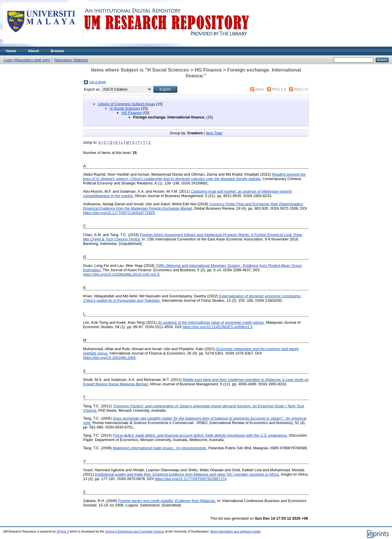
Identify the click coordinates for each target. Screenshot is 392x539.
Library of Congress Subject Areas (126, 104)
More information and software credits (235, 532)
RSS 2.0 (301, 89)
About (34, 51)
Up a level (98, 82)
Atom (260, 89)
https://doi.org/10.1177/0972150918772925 (119, 213)
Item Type (214, 133)
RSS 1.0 (279, 89)
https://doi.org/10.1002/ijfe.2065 (109, 358)
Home (11, 51)
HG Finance (131, 113)
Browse (58, 51)
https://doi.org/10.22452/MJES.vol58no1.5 (217, 327)
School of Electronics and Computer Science (135, 532)
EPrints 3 (63, 532)
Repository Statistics (71, 60)
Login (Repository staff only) (27, 60)
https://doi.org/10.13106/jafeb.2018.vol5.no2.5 (121, 274)
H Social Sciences (125, 108)
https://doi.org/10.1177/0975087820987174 (191, 479)
